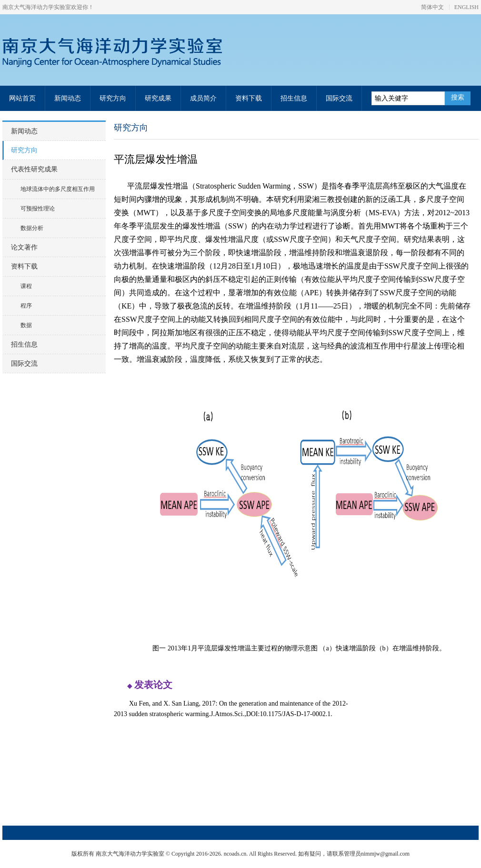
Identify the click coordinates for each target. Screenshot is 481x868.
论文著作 (24, 247)
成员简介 (203, 98)
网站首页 (22, 98)
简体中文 (432, 7)
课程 (26, 286)
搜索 (458, 97)
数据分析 (32, 228)
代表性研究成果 (34, 169)
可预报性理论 (38, 209)
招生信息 (294, 98)
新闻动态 (68, 98)
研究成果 (158, 98)
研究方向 (113, 98)
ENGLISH (466, 7)
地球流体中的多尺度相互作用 (58, 189)
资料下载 (249, 98)
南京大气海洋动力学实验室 (122, 53)
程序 (26, 306)
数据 (26, 325)
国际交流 (339, 98)
